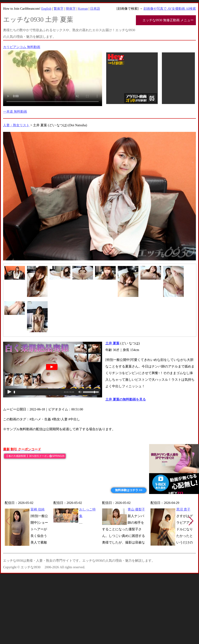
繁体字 (59, 9)
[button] (191, 521)
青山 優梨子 (136, 509)
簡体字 (71, 9)
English (46, 9)
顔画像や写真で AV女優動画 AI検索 (170, 9)
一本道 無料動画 (15, 112)
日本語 (95, 9)
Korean (83, 9)
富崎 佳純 (38, 509)
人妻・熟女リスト (16, 125)
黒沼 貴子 (183, 509)
